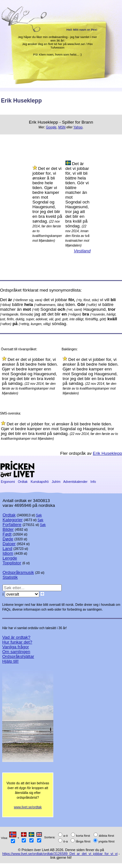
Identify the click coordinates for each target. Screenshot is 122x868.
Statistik (10, 577)
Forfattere (12, 525)
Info (93, 482)
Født (7, 534)
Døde (8, 539)
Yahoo (78, 127)
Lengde (10, 558)
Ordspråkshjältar (18, 656)
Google (51, 127)
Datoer (9, 544)
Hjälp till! (10, 661)
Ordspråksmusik (18, 572)
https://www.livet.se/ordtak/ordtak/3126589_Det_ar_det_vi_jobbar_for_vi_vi (60, 854)
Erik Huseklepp (107, 453)
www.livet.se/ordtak (28, 807)
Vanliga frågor (16, 647)
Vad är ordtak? (16, 637)
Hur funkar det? (17, 642)
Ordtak (23, 482)
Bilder (8, 529)
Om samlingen (16, 652)
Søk (39, 515)
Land (7, 548)
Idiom (8, 553)
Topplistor (12, 563)
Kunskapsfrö (40, 482)
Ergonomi (8, 482)
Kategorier (13, 520)
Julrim (56, 482)
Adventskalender (76, 482)
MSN (62, 127)
